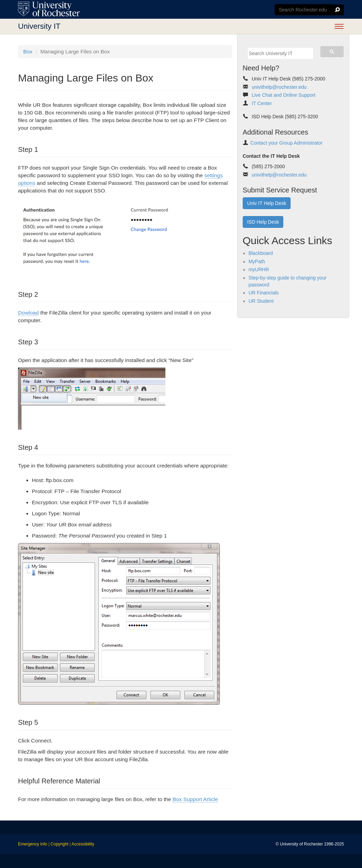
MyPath (257, 261)
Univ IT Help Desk (267, 203)
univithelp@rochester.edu (279, 87)
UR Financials (264, 293)
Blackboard (261, 253)
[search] (281, 53)
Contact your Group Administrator (286, 143)
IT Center (262, 103)
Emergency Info (33, 844)
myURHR (259, 269)
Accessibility (83, 844)
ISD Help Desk (263, 222)
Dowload (28, 313)
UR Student (261, 301)
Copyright (59, 844)
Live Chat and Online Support (284, 95)
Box (28, 51)
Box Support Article (195, 799)
